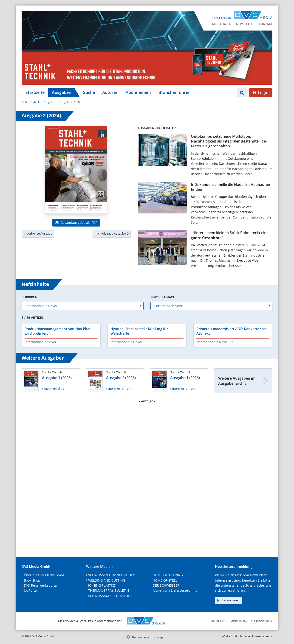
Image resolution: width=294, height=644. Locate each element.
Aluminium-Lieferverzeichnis (175, 590)
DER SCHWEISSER (166, 585)
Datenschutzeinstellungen (149, 637)
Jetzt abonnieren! (229, 600)
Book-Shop (32, 580)
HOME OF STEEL (165, 580)
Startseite (35, 92)
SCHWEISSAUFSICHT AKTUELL (111, 596)
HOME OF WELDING (168, 575)
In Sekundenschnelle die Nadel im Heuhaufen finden (230, 187)
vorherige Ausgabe (38, 233)
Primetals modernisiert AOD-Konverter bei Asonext (232, 331)
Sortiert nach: (163, 297)
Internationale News (40, 342)
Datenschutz (262, 621)
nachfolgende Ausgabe (112, 233)
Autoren (110, 92)
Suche (89, 92)
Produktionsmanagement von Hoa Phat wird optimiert (58, 331)
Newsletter (245, 24)
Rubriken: (30, 297)
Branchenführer (174, 92)
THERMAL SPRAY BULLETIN (109, 590)
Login (261, 92)
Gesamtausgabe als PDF (76, 223)
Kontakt (266, 24)
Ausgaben (62, 92)
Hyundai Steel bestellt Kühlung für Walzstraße (139, 331)
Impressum (238, 621)
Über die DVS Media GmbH (45, 575)
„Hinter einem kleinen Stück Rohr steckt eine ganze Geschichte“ (230, 235)
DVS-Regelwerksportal (41, 585)
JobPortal (31, 590)
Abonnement (138, 92)
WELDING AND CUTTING (107, 580)
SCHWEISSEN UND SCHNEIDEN (112, 575)
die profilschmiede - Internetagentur (249, 636)
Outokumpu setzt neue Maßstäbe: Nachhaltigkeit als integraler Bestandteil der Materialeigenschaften (229, 141)
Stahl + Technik (31, 102)
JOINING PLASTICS (102, 585)
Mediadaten (222, 24)
